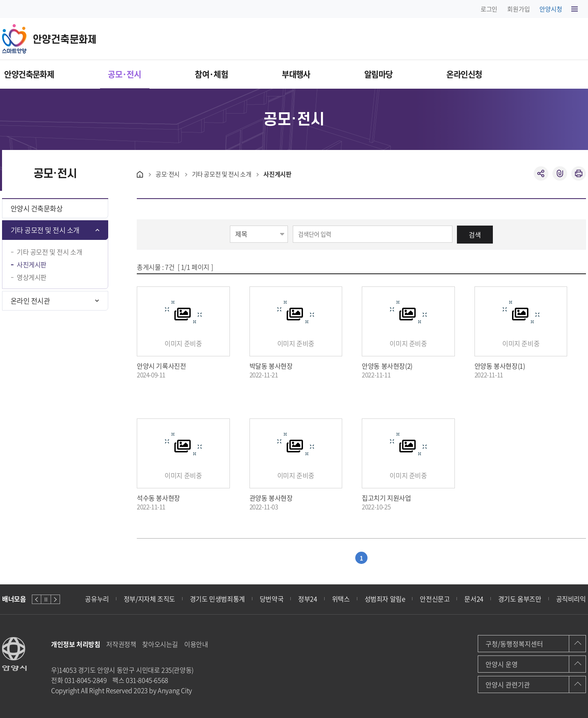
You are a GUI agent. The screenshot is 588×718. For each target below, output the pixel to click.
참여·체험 (248, 74)
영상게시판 (32, 277)
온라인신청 (560, 74)
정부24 (307, 599)
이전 (37, 599)
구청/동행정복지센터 (514, 644)
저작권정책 (121, 644)
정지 (46, 599)
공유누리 (97, 599)
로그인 (489, 9)
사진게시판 (32, 265)
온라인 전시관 (30, 301)
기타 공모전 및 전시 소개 (45, 230)
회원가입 (518, 9)
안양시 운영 (502, 664)
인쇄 (579, 173)
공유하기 (541, 173)
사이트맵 (575, 10)
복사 (560, 173)
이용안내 (196, 644)
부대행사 (353, 74)
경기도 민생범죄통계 (217, 599)
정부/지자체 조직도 (149, 599)
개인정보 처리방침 (76, 644)
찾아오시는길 (160, 644)
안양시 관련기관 (508, 684)
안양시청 (551, 9)
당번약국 (272, 599)
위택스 (341, 599)
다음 (55, 599)
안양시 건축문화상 (37, 208)
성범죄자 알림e (385, 599)
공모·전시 (142, 74)
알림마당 (454, 74)
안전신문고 (435, 599)
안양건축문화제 (27, 74)
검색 (475, 235)
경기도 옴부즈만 (520, 599)
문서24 (474, 599)
